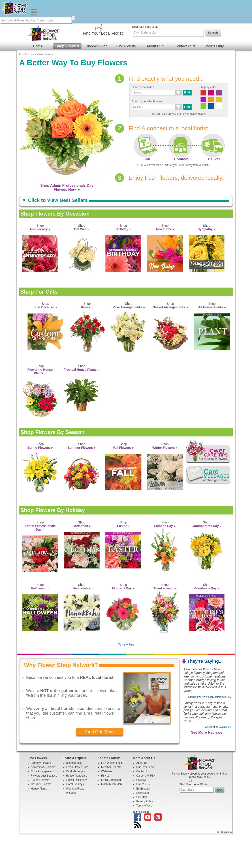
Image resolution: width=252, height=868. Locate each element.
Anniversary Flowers (43, 801)
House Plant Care (77, 810)
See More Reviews (207, 767)
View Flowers (45, 89)
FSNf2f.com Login (112, 797)
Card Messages (75, 806)
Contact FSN (185, 54)
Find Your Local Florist (194, 819)
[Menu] (34, 15)
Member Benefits (111, 801)
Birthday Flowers (41, 797)
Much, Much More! (112, 818)
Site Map (142, 831)
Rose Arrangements (43, 806)
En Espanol (143, 823)
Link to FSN (143, 818)
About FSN (155, 54)
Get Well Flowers (41, 818)
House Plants (39, 823)
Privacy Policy (145, 836)
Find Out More (100, 766)
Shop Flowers (67, 54)
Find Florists (126, 54)
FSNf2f (105, 810)
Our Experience (146, 801)
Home (38, 54)
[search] (73, 18)
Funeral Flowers (41, 814)
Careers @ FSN (146, 810)
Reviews (141, 814)
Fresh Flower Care (77, 801)
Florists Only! (214, 54)
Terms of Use (126, 679)
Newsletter (143, 827)
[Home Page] (15, 15)
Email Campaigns (112, 814)
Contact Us (143, 806)
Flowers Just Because (44, 810)
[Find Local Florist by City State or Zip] (36, 20)
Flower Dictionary (76, 814)
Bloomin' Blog (97, 54)
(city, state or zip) (146, 61)
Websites (107, 806)
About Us (142, 797)
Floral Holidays (75, 818)
